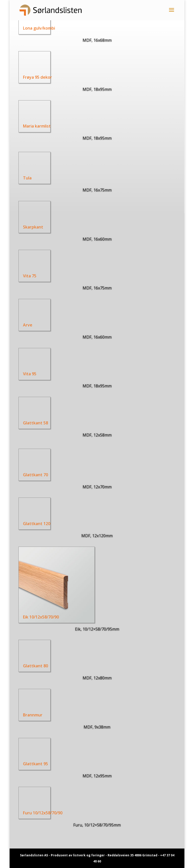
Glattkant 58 (30, 423)
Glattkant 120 (31, 524)
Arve (21, 325)
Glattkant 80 (30, 666)
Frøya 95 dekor (37, 77)
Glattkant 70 (30, 474)
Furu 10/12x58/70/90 (38, 813)
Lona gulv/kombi (38, 28)
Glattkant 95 (30, 764)
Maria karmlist (36, 126)
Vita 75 (24, 276)
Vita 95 (24, 374)
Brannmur (27, 715)
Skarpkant (27, 227)
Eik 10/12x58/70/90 (36, 617)
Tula (26, 178)
